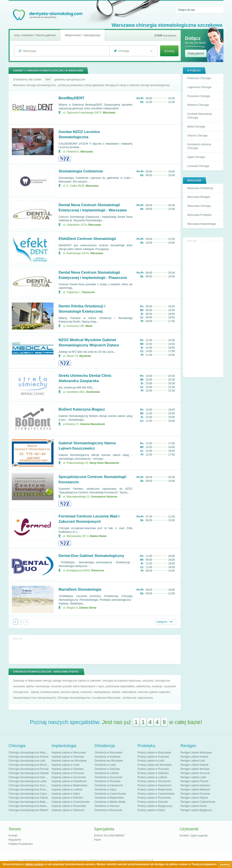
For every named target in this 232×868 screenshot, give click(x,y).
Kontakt (13, 836)
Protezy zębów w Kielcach (153, 802)
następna (162, 622)
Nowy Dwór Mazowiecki (104, 463)
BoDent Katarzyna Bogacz (82, 409)
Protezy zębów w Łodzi (151, 761)
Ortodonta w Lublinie (107, 773)
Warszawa (109, 113)
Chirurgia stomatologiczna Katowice (29, 777)
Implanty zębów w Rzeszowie (69, 806)
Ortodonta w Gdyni (105, 790)
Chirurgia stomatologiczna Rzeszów (29, 790)
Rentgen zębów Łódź (193, 761)
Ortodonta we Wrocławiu (109, 761)
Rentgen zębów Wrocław (195, 769)
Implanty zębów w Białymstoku (69, 785)
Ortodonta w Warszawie (108, 753)
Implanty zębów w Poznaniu (68, 773)
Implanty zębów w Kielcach (67, 798)
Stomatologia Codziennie (81, 171)
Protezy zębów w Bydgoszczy (155, 806)
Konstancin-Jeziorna (104, 497)
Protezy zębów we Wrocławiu (155, 765)
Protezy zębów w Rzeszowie (154, 798)
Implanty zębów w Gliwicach (68, 810)
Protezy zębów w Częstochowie (156, 794)
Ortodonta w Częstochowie (110, 794)
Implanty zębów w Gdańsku (68, 769)
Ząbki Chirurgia (196, 157)
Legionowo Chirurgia (199, 87)
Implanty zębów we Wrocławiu (69, 761)
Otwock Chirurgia (197, 136)
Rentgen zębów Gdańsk (195, 765)
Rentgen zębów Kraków (194, 757)
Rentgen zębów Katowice (195, 785)
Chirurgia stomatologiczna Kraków (29, 757)
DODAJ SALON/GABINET (110, 836)
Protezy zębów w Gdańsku (153, 773)
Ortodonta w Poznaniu (108, 781)
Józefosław (93, 392)
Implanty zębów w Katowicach (69, 781)
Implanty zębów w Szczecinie (69, 777)
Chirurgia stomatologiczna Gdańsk (29, 773)
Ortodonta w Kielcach (107, 806)
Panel (97, 840)
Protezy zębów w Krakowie (153, 757)
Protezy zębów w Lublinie (152, 777)
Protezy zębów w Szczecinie (154, 781)
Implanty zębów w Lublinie (67, 790)
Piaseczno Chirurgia (199, 78)
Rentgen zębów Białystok (195, 790)
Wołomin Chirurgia (198, 105)
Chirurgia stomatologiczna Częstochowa (32, 794)
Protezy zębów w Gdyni (151, 810)
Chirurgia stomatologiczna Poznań (29, 769)
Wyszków (85, 356)
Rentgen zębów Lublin (194, 777)
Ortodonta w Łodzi (105, 765)
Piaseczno (88, 292)
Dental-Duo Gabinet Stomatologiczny (91, 556)
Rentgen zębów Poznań (194, 781)
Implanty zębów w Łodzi (65, 765)
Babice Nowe (98, 536)
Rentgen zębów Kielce (194, 806)
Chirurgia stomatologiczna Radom (28, 810)
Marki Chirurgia (196, 127)
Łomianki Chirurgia (198, 166)
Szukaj (169, 51)
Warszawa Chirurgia (199, 206)
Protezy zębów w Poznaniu (153, 769)
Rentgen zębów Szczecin (195, 773)
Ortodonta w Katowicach (109, 785)
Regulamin (15, 840)
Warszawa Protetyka (199, 215)
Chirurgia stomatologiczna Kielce (28, 806)
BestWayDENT (71, 98)
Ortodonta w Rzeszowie (108, 810)
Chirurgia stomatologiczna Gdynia (28, 798)
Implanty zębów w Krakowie (68, 757)
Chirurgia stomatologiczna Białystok (29, 802)
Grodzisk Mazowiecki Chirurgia (200, 116)
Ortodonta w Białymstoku (109, 798)
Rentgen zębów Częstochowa (198, 802)
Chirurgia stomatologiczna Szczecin (29, 785)
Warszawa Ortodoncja (200, 188)
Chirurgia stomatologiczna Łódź (27, 761)
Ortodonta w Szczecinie (108, 777)
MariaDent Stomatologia (80, 589)
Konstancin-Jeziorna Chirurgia (199, 146)
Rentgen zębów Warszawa (196, 753)
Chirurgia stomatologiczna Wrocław (29, 765)
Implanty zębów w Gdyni (66, 794)
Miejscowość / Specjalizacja (82, 35)
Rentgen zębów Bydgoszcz (196, 810)
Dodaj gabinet (196, 53)
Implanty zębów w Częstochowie (70, 802)
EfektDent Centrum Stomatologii (87, 239)
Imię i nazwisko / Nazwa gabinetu (35, 35)
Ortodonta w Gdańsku (107, 769)
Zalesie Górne (88, 608)
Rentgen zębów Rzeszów (195, 794)
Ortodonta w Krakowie (107, 757)
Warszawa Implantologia (202, 224)
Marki (89, 326)
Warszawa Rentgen (199, 197)
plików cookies (34, 864)
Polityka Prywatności (21, 844)
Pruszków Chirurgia (199, 96)
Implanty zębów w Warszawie (69, 753)
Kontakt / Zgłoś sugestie (194, 836)
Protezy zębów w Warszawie (154, 753)
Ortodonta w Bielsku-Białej (110, 802)
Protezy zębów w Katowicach (154, 785)
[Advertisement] (203, 309)
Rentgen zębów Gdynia (194, 798)
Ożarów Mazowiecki (93, 424)
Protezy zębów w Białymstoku (155, 790)
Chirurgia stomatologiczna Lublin (28, 781)
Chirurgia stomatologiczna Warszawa (30, 753)
